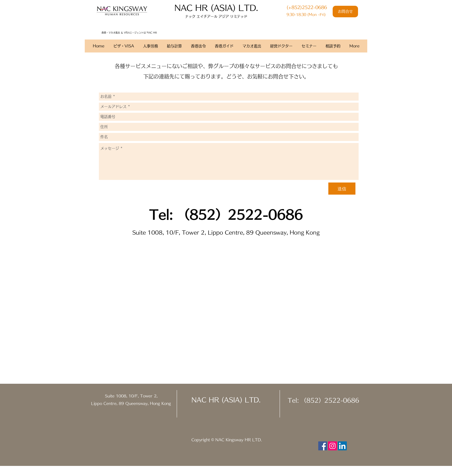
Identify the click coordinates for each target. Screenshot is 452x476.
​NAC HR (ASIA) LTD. (216, 8)
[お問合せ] (345, 12)
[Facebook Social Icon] (323, 446)
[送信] (342, 189)
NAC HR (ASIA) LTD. (226, 400)
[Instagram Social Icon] (333, 446)
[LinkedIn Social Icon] (342, 446)
